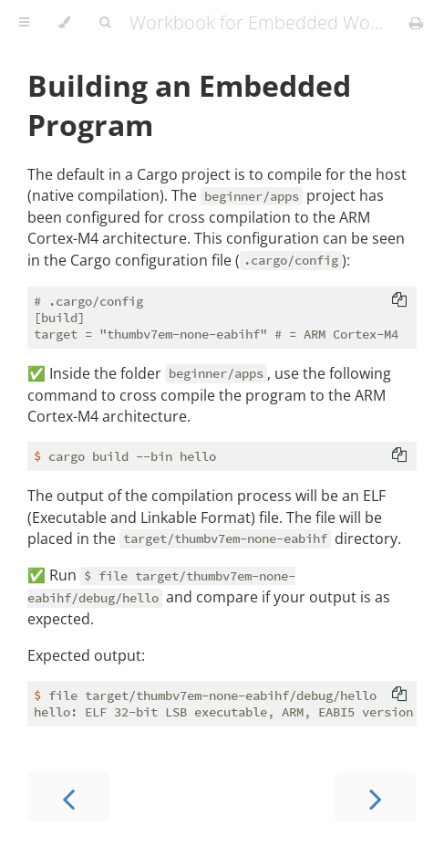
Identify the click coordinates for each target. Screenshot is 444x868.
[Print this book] (416, 23)
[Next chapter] (376, 797)
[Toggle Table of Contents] (24, 23)
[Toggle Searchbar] (105, 23)
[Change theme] (64, 23)
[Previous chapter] (68, 797)
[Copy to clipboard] (399, 301)
